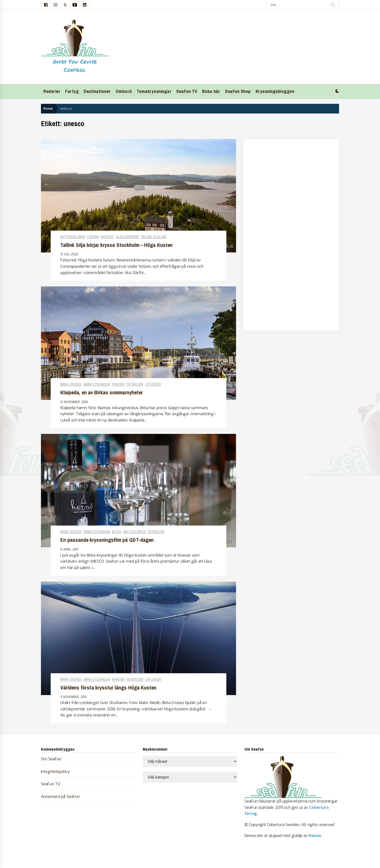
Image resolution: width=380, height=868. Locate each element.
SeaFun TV (187, 91)
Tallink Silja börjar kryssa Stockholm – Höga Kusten (116, 245)
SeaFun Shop (238, 91)
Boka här (211, 91)
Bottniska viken (73, 237)
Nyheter (107, 237)
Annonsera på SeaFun (60, 797)
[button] (337, 92)
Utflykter (153, 385)
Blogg (117, 532)
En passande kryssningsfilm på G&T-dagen (107, 540)
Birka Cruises (71, 385)
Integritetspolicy (55, 772)
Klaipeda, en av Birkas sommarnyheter (101, 393)
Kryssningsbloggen (275, 91)
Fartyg (72, 91)
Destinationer (97, 91)
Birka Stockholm (97, 385)
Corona (93, 237)
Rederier (52, 91)
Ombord (124, 91)
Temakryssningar (154, 91)
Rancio (315, 836)
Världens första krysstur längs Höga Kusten (108, 688)
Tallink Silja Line (154, 237)
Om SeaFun (51, 759)
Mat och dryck (135, 532)
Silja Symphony (127, 237)
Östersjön (135, 385)
